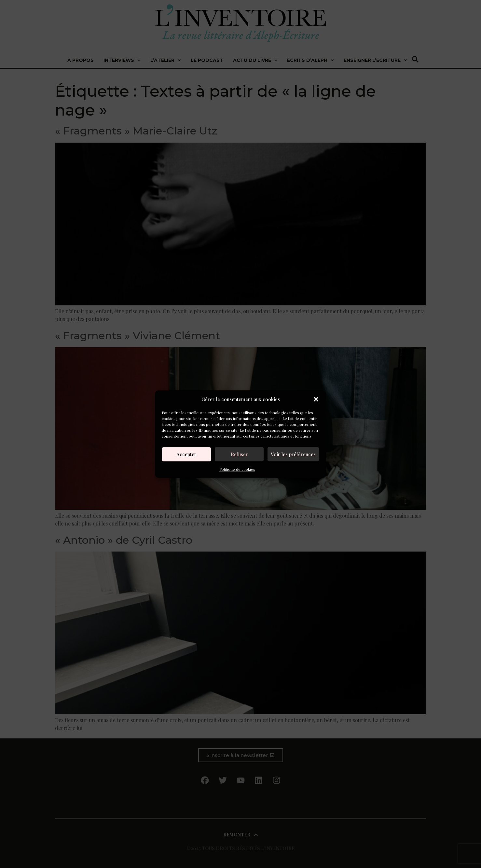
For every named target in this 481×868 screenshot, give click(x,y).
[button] (316, 399)
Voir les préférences (293, 454)
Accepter (186, 454)
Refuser (239, 454)
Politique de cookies (237, 469)
